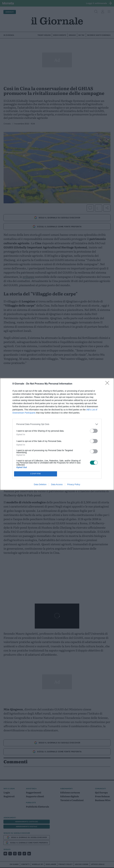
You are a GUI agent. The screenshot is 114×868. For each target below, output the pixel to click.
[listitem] (57, 424)
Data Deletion (40, 484)
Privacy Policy (74, 484)
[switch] (94, 431)
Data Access (57, 484)
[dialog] (57, 434)
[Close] (108, 384)
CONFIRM (36, 474)
